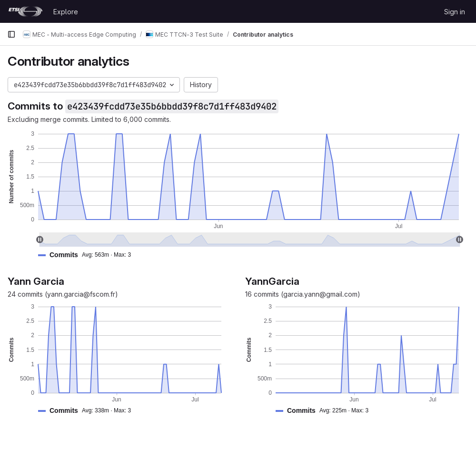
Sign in (455, 12)
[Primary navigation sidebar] (11, 34)
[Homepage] (25, 11)
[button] (88, 255)
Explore (66, 12)
